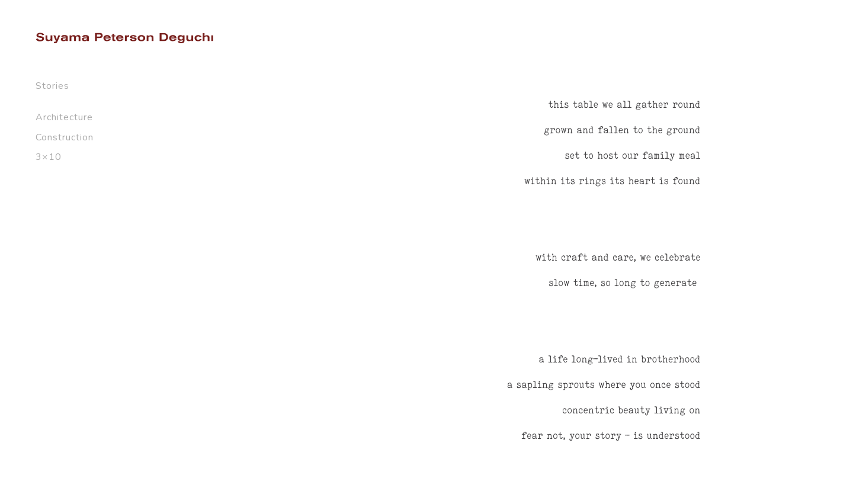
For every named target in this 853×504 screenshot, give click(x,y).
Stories (52, 86)
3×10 (49, 157)
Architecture (64, 117)
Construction (65, 137)
